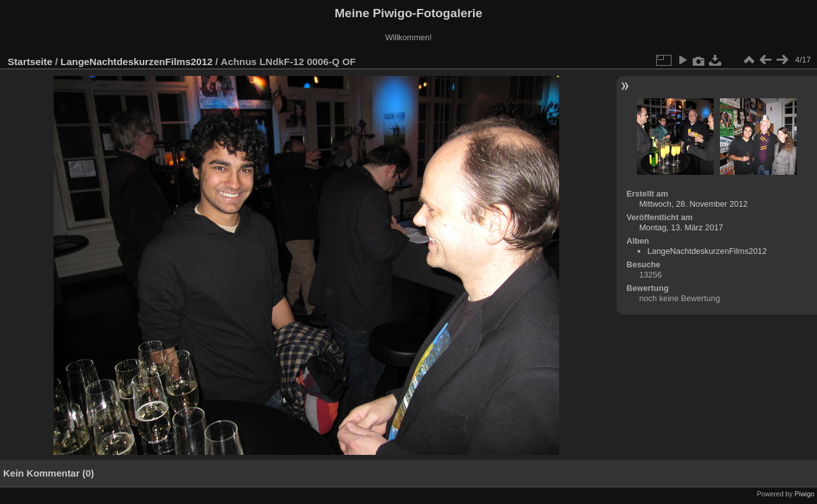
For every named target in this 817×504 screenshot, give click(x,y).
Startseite (30, 62)
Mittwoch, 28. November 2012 (693, 204)
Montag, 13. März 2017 (681, 227)
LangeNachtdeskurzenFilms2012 (137, 62)
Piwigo (805, 494)
